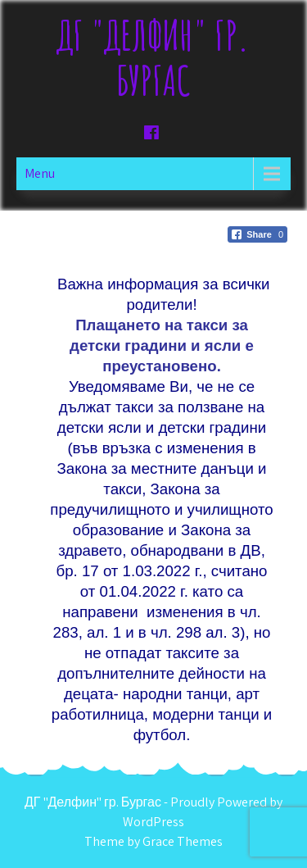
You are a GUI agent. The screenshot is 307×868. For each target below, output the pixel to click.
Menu (40, 173)
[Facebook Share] (257, 234)
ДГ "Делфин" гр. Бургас (153, 57)
